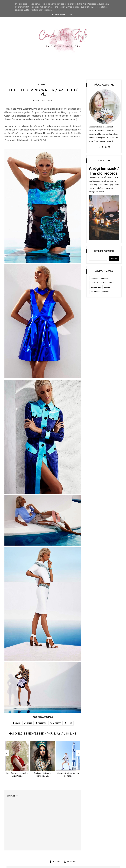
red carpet (95, 292)
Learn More (59, 14)
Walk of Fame (96, 287)
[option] (17, 761)
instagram (70, 862)
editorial (42, 84)
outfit (104, 283)
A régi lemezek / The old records (104, 171)
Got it (71, 14)
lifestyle (94, 283)
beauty (107, 287)
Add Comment (47, 101)
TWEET (28, 724)
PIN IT (68, 724)
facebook (55, 862)
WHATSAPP (56, 724)
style (111, 283)
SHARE (17, 724)
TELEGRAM (41, 724)
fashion (106, 292)
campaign (105, 278)
